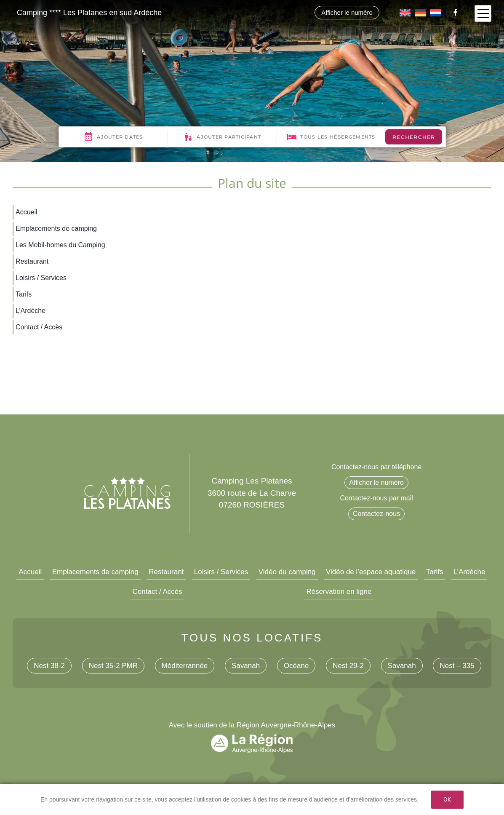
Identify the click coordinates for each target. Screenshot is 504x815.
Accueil (30, 572)
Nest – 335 (457, 666)
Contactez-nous (376, 514)
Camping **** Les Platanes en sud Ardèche (89, 13)
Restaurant (166, 572)
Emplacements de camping (95, 572)
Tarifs (435, 572)
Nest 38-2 (49, 666)
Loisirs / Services (221, 572)
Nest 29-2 (348, 666)
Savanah (246, 666)
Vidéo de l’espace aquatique (371, 572)
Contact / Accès (157, 592)
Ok (447, 799)
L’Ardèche (469, 572)
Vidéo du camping (287, 572)
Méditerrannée (185, 666)
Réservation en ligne (339, 592)
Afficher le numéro (347, 12)
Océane (296, 666)
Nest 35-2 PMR (113, 666)
